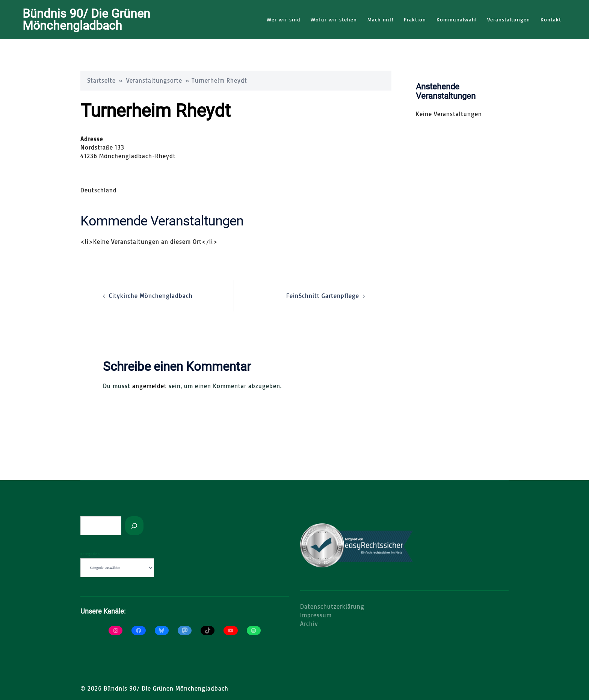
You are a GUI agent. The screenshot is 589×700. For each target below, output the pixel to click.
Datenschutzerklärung (332, 606)
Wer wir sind (283, 19)
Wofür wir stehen (334, 19)
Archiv (309, 623)
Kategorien (90, 553)
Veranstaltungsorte (154, 80)
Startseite (101, 80)
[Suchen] (134, 525)
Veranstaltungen (509, 19)
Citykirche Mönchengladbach (151, 295)
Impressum (316, 615)
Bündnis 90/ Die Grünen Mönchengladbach (86, 20)
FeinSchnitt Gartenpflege (323, 295)
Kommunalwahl (457, 19)
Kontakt (551, 19)
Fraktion (415, 19)
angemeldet (150, 386)
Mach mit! (380, 19)
